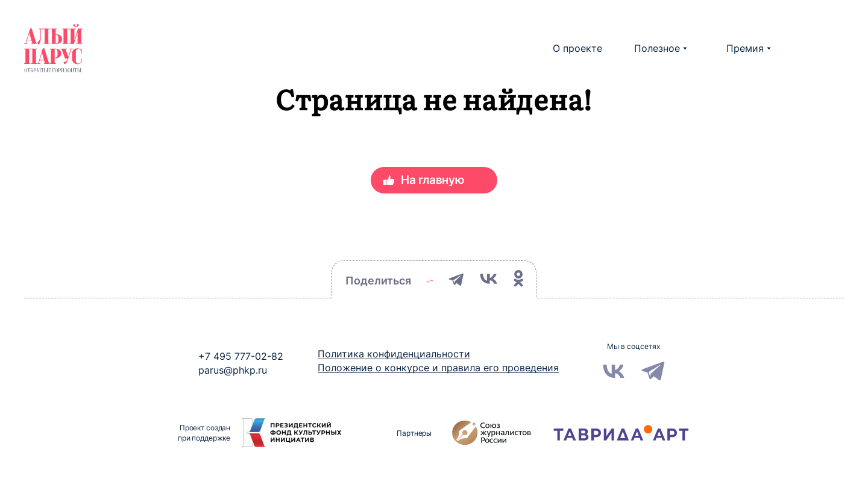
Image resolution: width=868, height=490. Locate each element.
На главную (432, 180)
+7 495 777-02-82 (241, 356)
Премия (749, 48)
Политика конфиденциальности (394, 354)
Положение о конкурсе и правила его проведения (438, 368)
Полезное (661, 48)
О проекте (577, 48)
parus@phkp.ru (233, 370)
